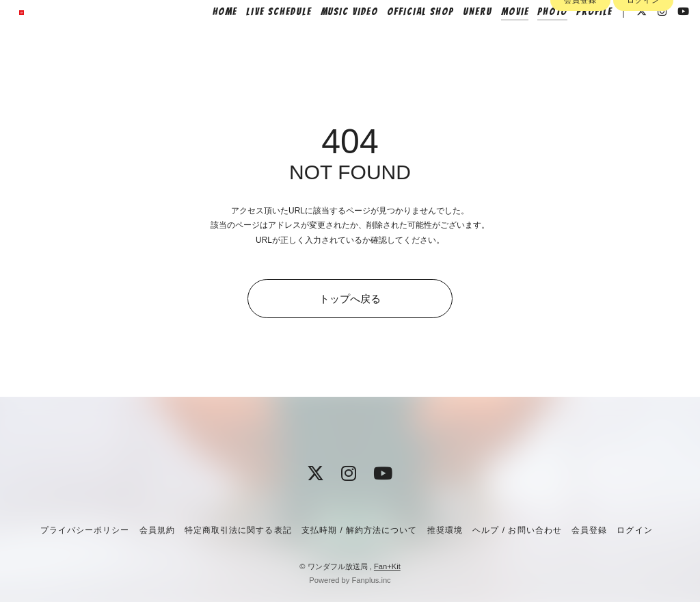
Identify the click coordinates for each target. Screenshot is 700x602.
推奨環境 (445, 530)
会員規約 (157, 530)
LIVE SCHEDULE (260, 39)
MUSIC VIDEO (330, 39)
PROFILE (576, 39)
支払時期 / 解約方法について (360, 530)
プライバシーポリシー (85, 530)
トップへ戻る (350, 299)
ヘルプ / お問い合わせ (517, 530)
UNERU (459, 39)
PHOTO (534, 39)
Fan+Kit (387, 566)
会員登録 (580, 63)
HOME (206, 39)
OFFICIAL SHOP (402, 39)
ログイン (643, 63)
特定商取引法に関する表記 (238, 530)
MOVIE (496, 39)
